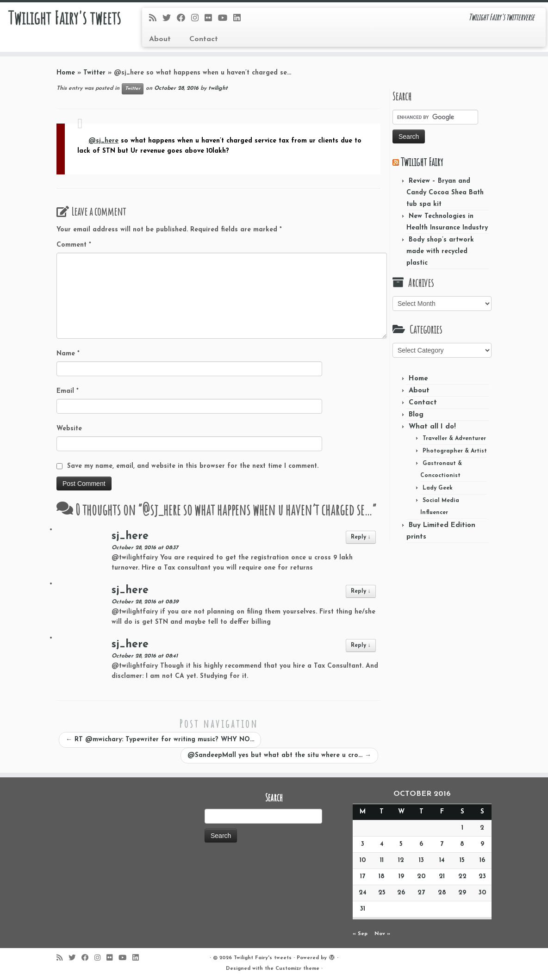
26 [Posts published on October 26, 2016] (401, 893)
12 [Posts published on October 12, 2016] (401, 860)
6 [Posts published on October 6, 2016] (421, 844)
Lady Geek (438, 488)
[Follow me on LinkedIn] (240, 19)
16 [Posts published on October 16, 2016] (482, 860)
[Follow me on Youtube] (226, 19)
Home (66, 73)
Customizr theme (297, 969)
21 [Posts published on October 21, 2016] (442, 877)
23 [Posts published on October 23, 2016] (482, 877)
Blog (416, 415)
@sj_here (103, 141)
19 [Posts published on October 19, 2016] (401, 877)
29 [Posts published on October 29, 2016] (462, 893)
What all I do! (432, 427)
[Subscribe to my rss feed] (156, 19)
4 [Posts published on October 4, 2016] (382, 844)
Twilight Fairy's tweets (64, 19)
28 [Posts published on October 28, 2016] (442, 893)
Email (68, 391)
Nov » (382, 934)
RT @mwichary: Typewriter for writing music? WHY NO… (160, 740)
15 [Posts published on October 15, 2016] (462, 860)
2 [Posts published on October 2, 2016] (482, 828)
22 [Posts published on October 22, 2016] (462, 877)
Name (68, 354)
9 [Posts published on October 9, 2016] (482, 844)
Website (69, 429)
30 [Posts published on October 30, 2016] (482, 893)
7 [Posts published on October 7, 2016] (442, 844)
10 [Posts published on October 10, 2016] (363, 860)
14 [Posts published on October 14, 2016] (442, 860)
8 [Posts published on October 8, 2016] (462, 844)
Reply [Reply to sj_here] (361, 537)
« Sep (360, 934)
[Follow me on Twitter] (170, 19)
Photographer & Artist (455, 451)
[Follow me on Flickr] (211, 19)
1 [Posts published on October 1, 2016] (462, 828)
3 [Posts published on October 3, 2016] (363, 844)
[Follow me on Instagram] (198, 19)
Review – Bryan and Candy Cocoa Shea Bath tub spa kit (445, 193)
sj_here (130, 537)
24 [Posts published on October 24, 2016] (363, 893)
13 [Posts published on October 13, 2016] (421, 860)
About (160, 39)
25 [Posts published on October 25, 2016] (382, 893)
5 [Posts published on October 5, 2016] (401, 844)
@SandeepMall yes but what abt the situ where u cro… (279, 755)
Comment (74, 245)
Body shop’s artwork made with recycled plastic (440, 251)
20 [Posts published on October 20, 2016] (421, 877)
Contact (204, 39)
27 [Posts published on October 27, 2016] (421, 893)
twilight (218, 88)
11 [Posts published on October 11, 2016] (382, 860)
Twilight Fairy (422, 162)
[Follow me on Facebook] (184, 19)
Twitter (94, 73)
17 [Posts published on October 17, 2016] (363, 877)
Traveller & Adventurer (454, 439)
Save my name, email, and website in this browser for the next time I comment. (193, 466)
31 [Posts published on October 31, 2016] (363, 909)
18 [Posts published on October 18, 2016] (382, 877)
